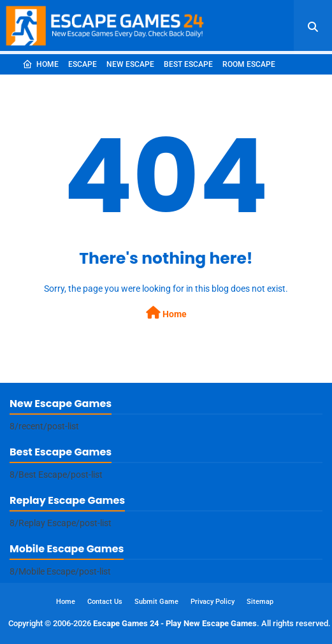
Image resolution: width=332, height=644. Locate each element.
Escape (83, 64)
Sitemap (260, 602)
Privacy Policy (213, 602)
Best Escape (188, 64)
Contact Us (105, 602)
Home (40, 64)
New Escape (130, 64)
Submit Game (156, 602)
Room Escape (249, 64)
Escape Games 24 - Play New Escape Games (175, 623)
